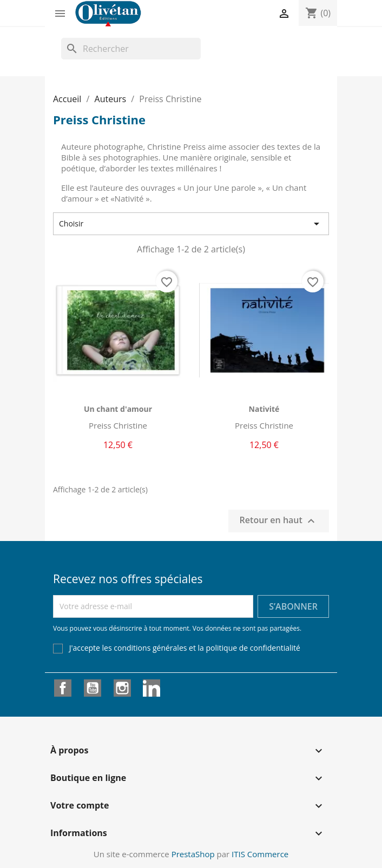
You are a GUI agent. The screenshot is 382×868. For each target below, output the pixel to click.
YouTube (93, 688)
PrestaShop (193, 854)
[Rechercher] (131, 49)
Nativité (264, 409)
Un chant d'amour (118, 409)
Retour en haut (279, 521)
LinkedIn (152, 688)
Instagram (122, 688)
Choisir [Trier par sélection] (191, 224)
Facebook (63, 688)
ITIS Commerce (260, 854)
